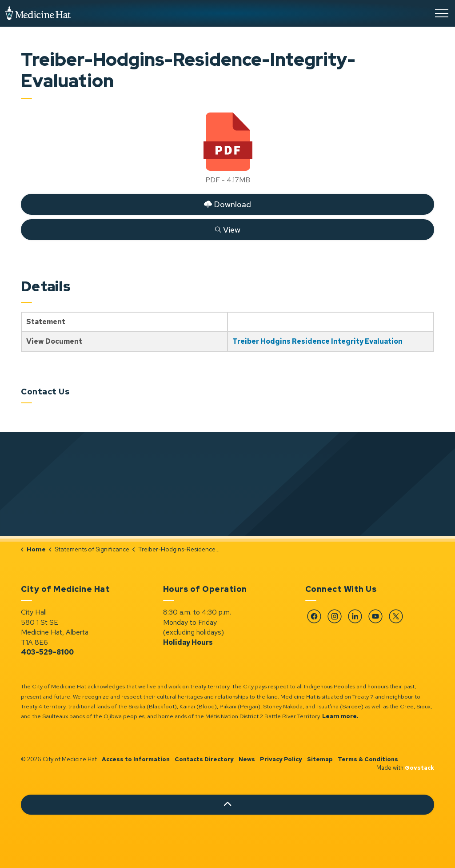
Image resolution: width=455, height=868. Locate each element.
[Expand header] (442, 13)
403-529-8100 (47, 652)
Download (227, 204)
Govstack (419, 768)
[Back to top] (227, 805)
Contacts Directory (204, 759)
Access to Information (136, 759)
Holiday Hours (188, 642)
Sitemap (320, 759)
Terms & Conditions (368, 759)
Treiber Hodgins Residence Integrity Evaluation (317, 341)
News (247, 759)
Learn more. (340, 716)
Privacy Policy (281, 759)
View (227, 229)
